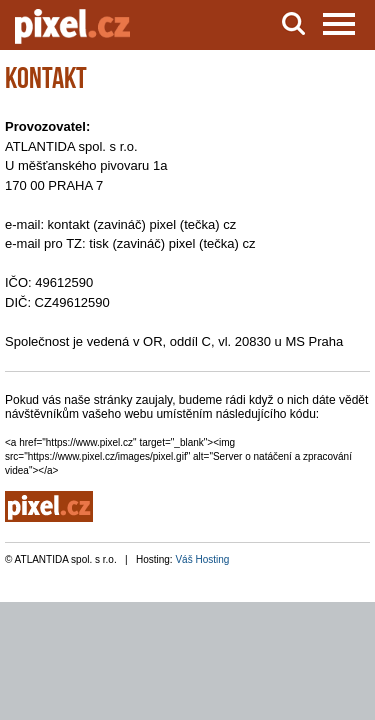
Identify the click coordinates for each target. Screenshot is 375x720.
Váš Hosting (202, 559)
